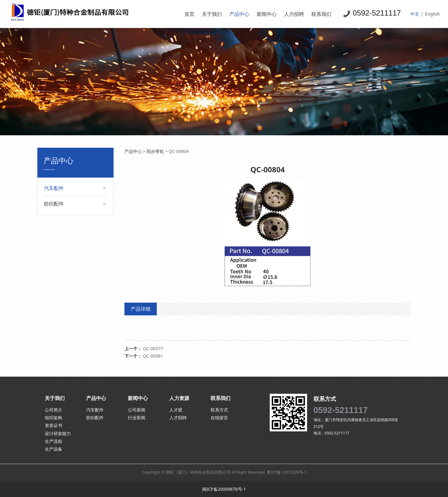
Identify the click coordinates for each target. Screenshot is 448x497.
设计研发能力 (58, 433)
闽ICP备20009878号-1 (224, 489)
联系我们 (321, 14)
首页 (189, 14)
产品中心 (239, 14)
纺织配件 (54, 204)
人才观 (176, 410)
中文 (415, 14)
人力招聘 (294, 14)
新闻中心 (267, 14)
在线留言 (219, 418)
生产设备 (54, 449)
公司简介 (54, 410)
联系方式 (219, 410)
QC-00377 (153, 348)
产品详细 (141, 309)
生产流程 (54, 441)
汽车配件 (54, 188)
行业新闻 (137, 418)
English (432, 14)
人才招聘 (178, 418)
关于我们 (212, 14)
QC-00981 (153, 356)
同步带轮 (155, 151)
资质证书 (54, 425)
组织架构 (54, 418)
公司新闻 (137, 410)
